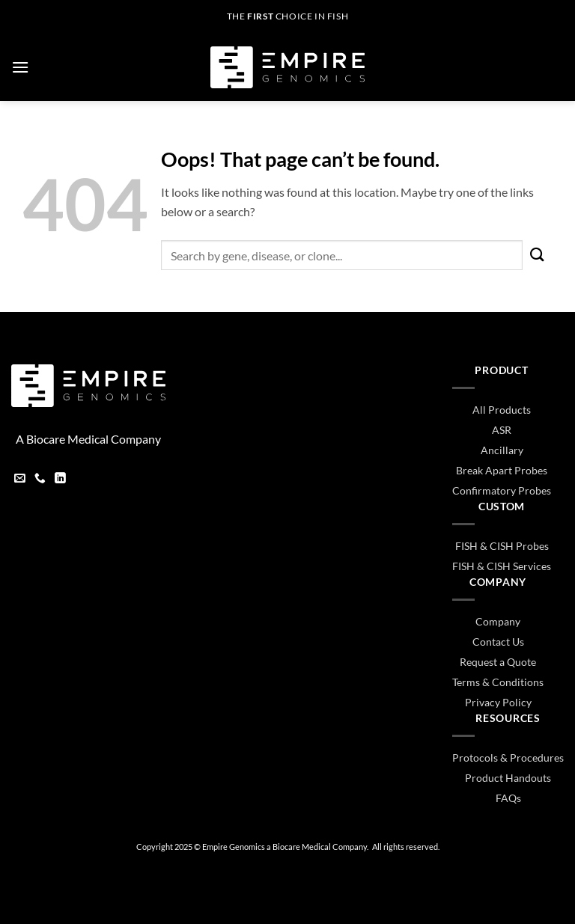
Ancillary (502, 450)
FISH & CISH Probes (502, 546)
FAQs (508, 798)
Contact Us (498, 642)
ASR (502, 430)
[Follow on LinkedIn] (60, 480)
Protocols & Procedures (508, 758)
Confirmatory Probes (502, 490)
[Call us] (40, 480)
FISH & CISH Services (502, 566)
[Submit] (538, 255)
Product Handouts (508, 778)
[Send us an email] (20, 480)
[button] (20, 67)
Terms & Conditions (498, 682)
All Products (502, 410)
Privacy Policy (498, 702)
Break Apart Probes (502, 470)
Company (498, 621)
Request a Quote (498, 662)
